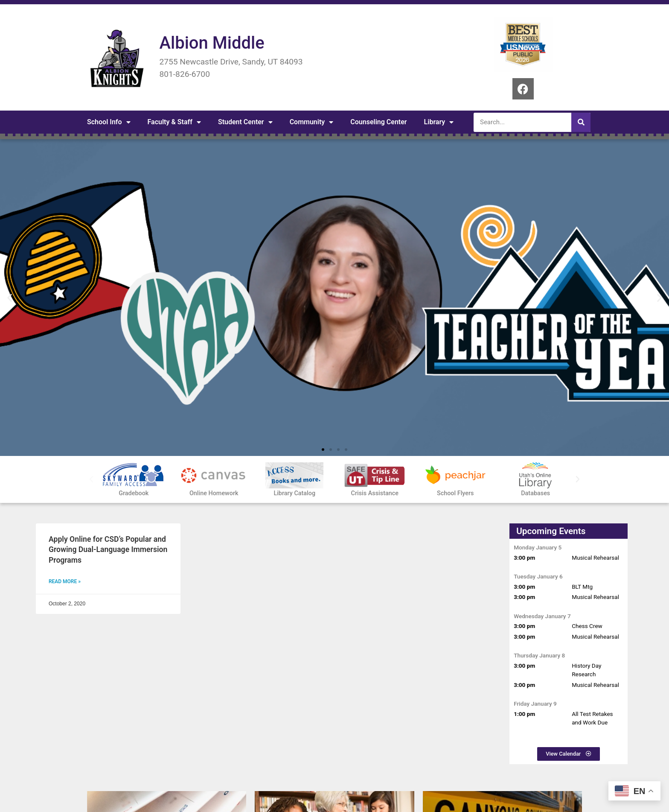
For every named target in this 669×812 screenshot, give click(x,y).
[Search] (581, 122)
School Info (109, 122)
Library (439, 122)
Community (312, 122)
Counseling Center (378, 122)
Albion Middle (212, 43)
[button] (10, 298)
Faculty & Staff (174, 122)
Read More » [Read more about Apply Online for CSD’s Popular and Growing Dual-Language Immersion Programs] (65, 581)
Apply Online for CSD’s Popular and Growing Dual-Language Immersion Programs (108, 550)
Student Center (245, 122)
